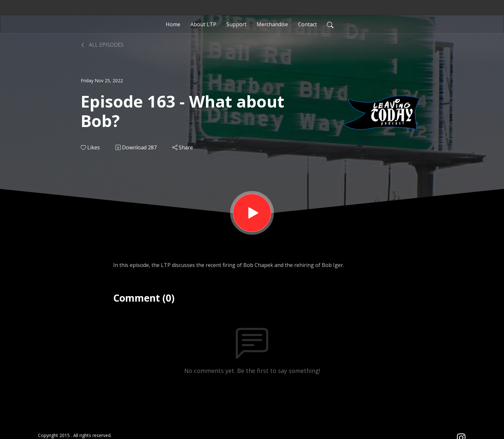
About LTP (203, 24)
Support (236, 24)
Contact (307, 24)
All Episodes (102, 45)
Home (173, 24)
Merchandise (272, 24)
